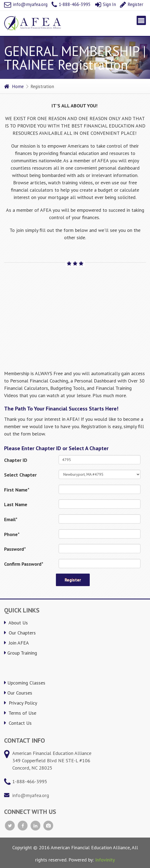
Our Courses (18, 693)
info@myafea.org (26, 4)
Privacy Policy (21, 703)
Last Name (16, 504)
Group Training (21, 653)
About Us (16, 623)
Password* (15, 549)
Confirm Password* (24, 564)
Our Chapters (20, 633)
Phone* (12, 534)
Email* (11, 519)
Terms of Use (20, 713)
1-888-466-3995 (71, 4)
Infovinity (105, 860)
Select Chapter (20, 475)
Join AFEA (16, 643)
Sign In (106, 4)
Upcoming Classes (25, 683)
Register (132, 4)
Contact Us (18, 723)
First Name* (17, 490)
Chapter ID (16, 460)
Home (14, 86)
